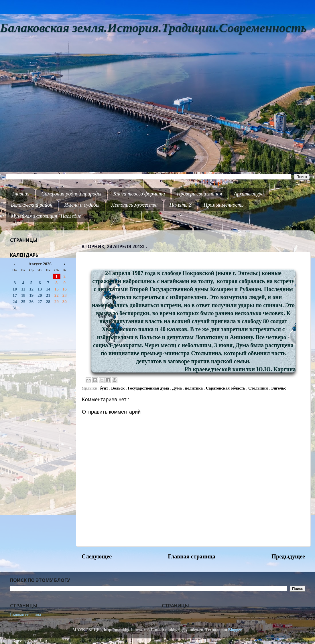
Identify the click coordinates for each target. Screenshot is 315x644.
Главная (21, 194)
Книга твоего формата (139, 194)
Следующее (97, 556)
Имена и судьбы (82, 205)
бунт (104, 388)
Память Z (181, 205)
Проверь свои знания (200, 194)
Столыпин (259, 388)
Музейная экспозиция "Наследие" (47, 216)
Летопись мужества (135, 205)
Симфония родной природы (71, 194)
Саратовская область (226, 388)
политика (194, 388)
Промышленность (224, 205)
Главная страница (192, 556)
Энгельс (278, 388)
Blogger (235, 630)
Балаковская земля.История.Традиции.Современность (153, 28)
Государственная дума (149, 388)
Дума (177, 388)
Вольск (118, 388)
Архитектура (249, 194)
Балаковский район (32, 205)
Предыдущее (288, 556)
